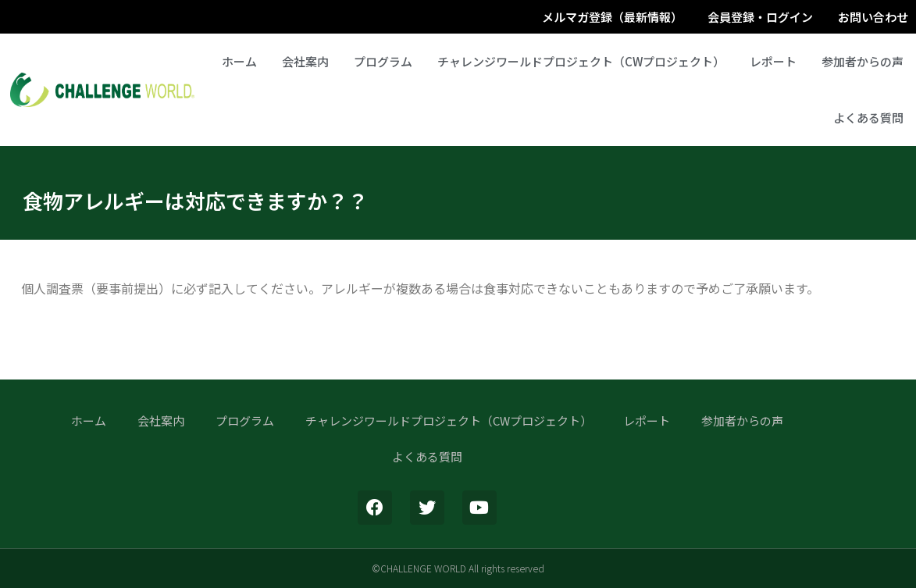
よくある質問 (868, 118)
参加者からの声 (863, 61)
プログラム (383, 61)
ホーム (239, 61)
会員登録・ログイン (760, 17)
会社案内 (305, 61)
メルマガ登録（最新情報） (612, 17)
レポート (773, 61)
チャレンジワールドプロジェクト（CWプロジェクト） (581, 61)
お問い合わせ (873, 17)
